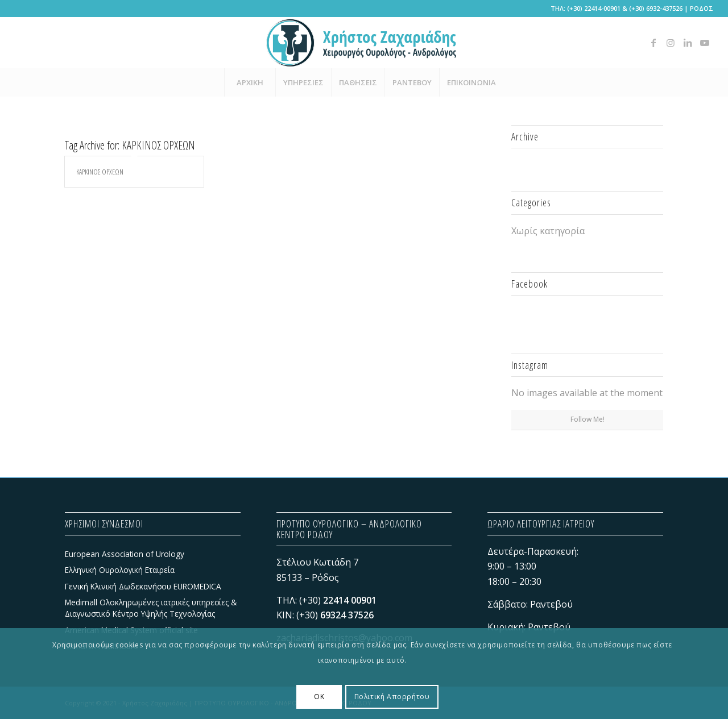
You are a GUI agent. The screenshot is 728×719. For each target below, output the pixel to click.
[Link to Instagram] (671, 43)
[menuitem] (250, 82)
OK (319, 697)
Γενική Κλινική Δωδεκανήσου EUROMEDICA (143, 586)
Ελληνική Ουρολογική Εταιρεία (120, 570)
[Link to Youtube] (705, 43)
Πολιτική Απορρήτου (392, 697)
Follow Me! (588, 419)
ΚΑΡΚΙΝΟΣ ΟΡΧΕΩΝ (100, 172)
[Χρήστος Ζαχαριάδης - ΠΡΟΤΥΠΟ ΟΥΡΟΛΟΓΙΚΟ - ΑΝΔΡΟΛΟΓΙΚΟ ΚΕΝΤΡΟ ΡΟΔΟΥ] (364, 43)
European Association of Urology (125, 554)
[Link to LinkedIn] (688, 43)
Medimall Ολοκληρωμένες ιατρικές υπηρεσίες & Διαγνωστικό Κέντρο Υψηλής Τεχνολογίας (151, 608)
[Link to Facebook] (653, 43)
